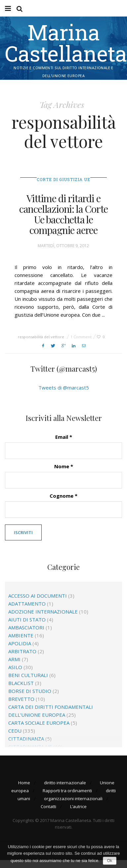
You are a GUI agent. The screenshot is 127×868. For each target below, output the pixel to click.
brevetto (21, 699)
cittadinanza (26, 739)
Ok (110, 861)
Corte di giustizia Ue (63, 179)
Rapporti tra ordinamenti (67, 791)
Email (64, 437)
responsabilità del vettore (41, 337)
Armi (14, 659)
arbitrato (22, 651)
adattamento (27, 604)
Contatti (48, 806)
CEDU (15, 731)
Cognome (63, 496)
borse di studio (30, 691)
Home (24, 783)
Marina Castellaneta (66, 43)
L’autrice (78, 806)
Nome (64, 466)
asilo (15, 667)
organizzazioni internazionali (73, 799)
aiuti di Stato (27, 619)
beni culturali (28, 675)
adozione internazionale (43, 612)
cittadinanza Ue (30, 747)
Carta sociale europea (39, 723)
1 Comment (81, 337)
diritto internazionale (65, 783)
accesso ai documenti (38, 596)
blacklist (21, 683)
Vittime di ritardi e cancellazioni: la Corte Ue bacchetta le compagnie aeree (63, 214)
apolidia (20, 643)
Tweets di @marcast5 (64, 388)
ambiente (21, 635)
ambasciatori (26, 627)
